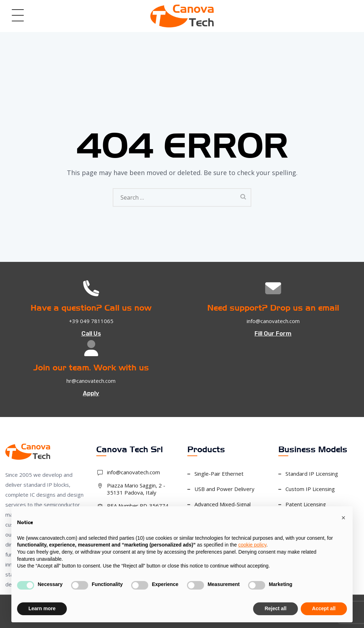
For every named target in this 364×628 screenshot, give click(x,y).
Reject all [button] (275, 608)
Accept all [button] (324, 608)
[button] (343, 518)
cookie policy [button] (252, 545)
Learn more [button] (42, 608)
